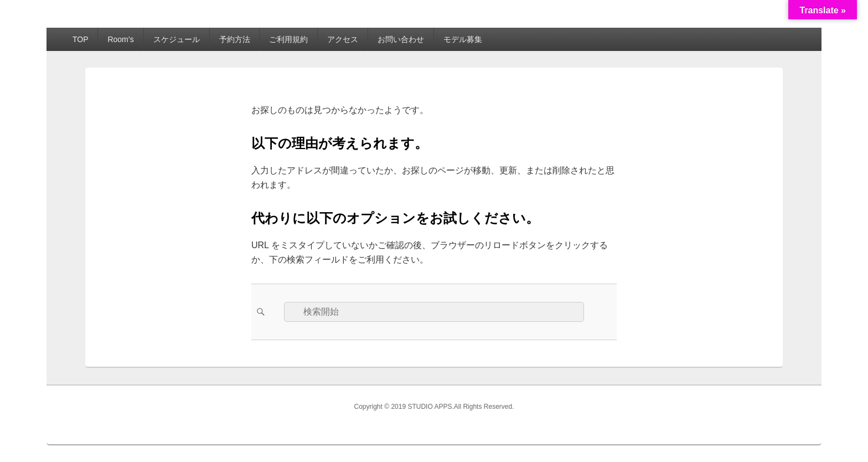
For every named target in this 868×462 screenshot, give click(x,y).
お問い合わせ (401, 39)
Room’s (120, 39)
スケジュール (177, 39)
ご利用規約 (288, 39)
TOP (81, 39)
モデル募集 (463, 39)
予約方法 (235, 39)
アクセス (343, 39)
